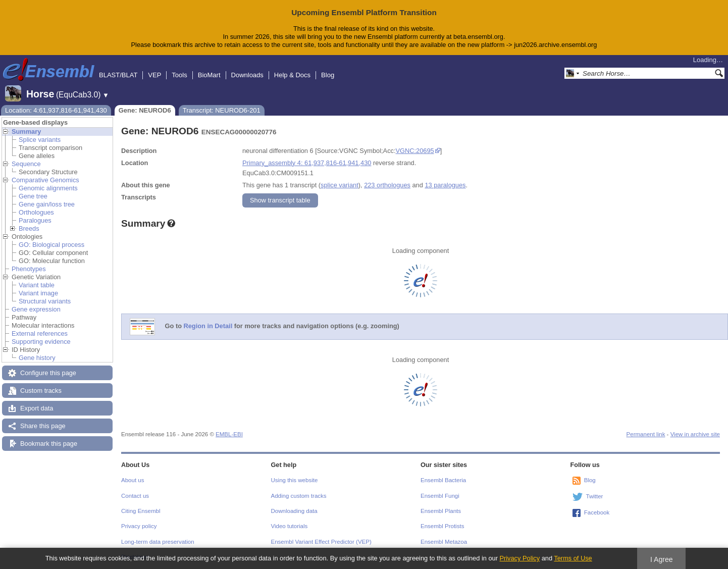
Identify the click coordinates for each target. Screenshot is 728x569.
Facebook (597, 512)
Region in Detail (208, 326)
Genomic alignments (48, 188)
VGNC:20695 (415, 151)
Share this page (43, 426)
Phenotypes (29, 269)
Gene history (37, 358)
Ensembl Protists (442, 526)
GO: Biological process (51, 245)
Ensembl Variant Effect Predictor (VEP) (321, 542)
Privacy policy (139, 526)
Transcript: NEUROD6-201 (222, 110)
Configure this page (48, 373)
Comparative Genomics (45, 180)
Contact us (135, 496)
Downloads (247, 75)
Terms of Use (573, 558)
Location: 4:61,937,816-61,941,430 (56, 110)
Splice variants (40, 140)
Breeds (29, 228)
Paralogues (35, 220)
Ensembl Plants (441, 511)
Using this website (295, 480)
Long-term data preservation (158, 542)
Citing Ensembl (141, 511)
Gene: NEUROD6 (145, 110)
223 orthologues (387, 185)
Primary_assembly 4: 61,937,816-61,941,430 (307, 163)
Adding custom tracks (299, 496)
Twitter (595, 496)
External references (40, 333)
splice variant (340, 185)
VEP (154, 75)
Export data (37, 408)
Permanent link (646, 434)
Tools (179, 75)
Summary (26, 132)
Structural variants (45, 301)
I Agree (662, 559)
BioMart (209, 75)
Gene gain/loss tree (47, 204)
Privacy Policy (519, 558)
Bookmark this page (49, 444)
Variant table (37, 285)
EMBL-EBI (229, 434)
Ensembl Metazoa (444, 542)
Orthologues (36, 212)
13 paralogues (445, 185)
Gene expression (36, 309)
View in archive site (695, 434)
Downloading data (294, 511)
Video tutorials (290, 526)
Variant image (38, 293)
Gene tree (33, 196)
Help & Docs (292, 75)
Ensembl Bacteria (443, 480)
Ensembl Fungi (440, 496)
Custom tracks (41, 391)
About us (133, 480)
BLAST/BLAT (118, 75)
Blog (328, 75)
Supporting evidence (41, 342)
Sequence (26, 164)
